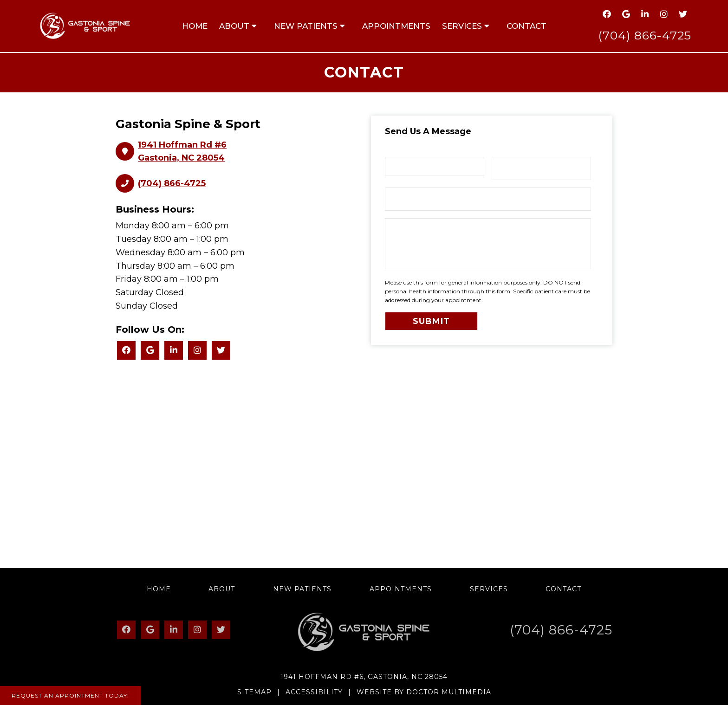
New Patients (306, 26)
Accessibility (314, 692)
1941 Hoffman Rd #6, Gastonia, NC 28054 (364, 677)
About (234, 26)
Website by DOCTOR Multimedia (424, 692)
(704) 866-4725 (645, 35)
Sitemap (254, 692)
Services (462, 26)
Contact (526, 26)
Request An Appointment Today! (70, 695)
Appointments (396, 26)
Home (195, 26)
